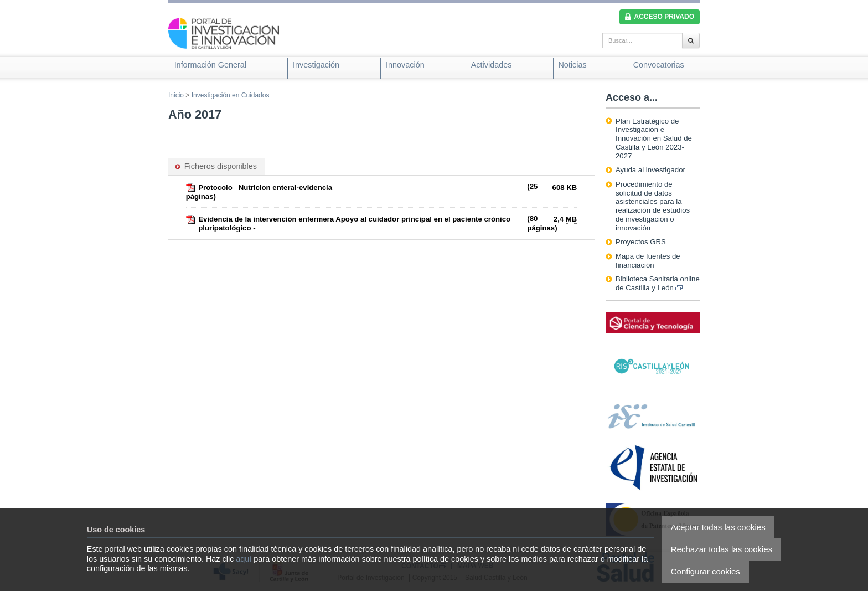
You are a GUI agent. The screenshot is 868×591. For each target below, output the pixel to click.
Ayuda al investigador (650, 170)
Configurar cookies (706, 571)
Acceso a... (632, 97)
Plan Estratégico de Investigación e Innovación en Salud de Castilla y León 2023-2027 (654, 138)
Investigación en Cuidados (231, 95)
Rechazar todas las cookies (722, 549)
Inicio (176, 95)
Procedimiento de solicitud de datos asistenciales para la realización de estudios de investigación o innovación (653, 206)
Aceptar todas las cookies (718, 527)
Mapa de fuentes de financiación (648, 261)
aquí (244, 559)
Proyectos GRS (641, 242)
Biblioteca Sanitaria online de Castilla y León (658, 283)
